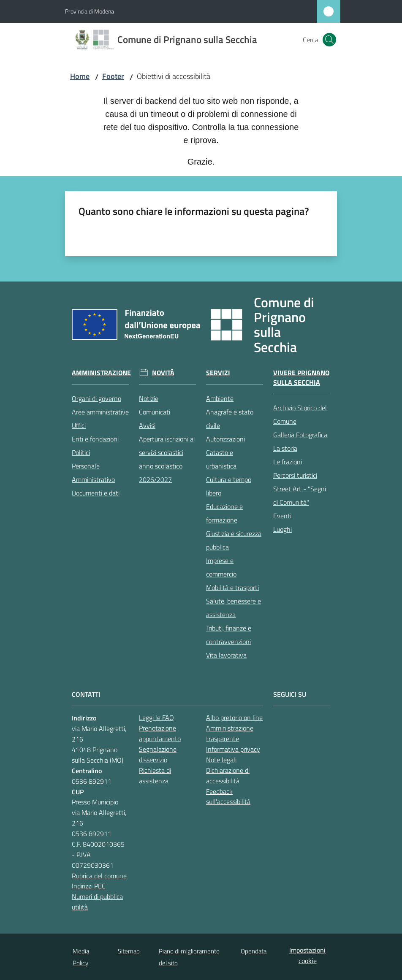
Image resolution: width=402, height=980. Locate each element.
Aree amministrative (100, 412)
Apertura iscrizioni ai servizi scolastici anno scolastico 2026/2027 (167, 459)
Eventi (282, 516)
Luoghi (282, 529)
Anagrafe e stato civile (230, 419)
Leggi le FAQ (156, 717)
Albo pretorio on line (234, 717)
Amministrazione (101, 373)
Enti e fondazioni (95, 439)
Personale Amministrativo (93, 473)
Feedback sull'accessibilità (228, 797)
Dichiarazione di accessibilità (228, 776)
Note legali (221, 760)
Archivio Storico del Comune (300, 414)
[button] (329, 40)
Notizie (149, 398)
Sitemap (129, 951)
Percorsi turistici (295, 475)
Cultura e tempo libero (229, 486)
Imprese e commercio (221, 567)
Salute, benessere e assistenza (234, 608)
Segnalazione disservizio (158, 754)
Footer (113, 76)
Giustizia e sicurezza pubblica (234, 540)
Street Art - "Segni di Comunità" (300, 495)
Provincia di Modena (90, 11)
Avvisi (147, 425)
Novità (163, 373)
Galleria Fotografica (300, 435)
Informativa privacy (233, 749)
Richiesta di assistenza (155, 776)
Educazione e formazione (224, 513)
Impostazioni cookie (307, 955)
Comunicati (155, 412)
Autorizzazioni (225, 439)
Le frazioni (288, 462)
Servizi (218, 373)
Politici (81, 452)
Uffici (79, 425)
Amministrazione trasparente (230, 733)
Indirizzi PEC (89, 886)
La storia (285, 448)
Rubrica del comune (99, 876)
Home (80, 76)
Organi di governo (96, 398)
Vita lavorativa (226, 655)
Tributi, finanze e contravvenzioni (229, 635)
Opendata (254, 951)
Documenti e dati (96, 493)
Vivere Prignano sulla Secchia (301, 378)
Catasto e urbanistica (221, 459)
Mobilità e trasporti (232, 587)
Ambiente (220, 398)
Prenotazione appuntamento (160, 733)
